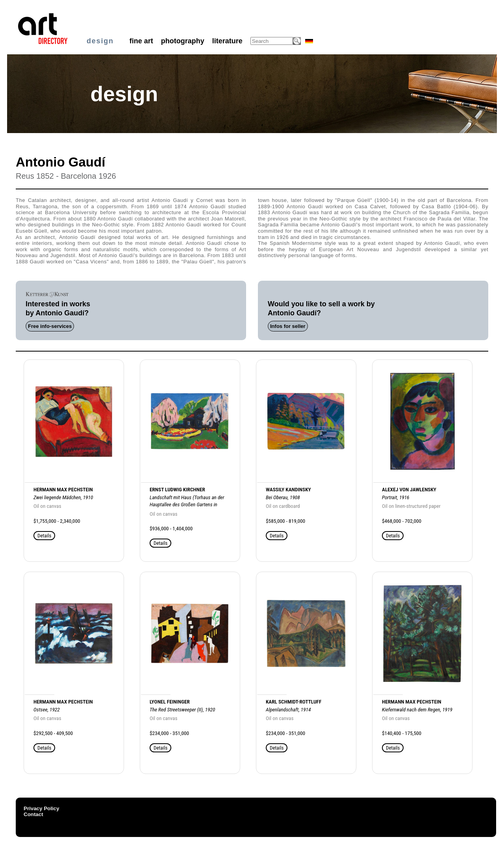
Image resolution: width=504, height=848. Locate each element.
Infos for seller (288, 326)
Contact (33, 814)
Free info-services (50, 326)
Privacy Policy (41, 808)
